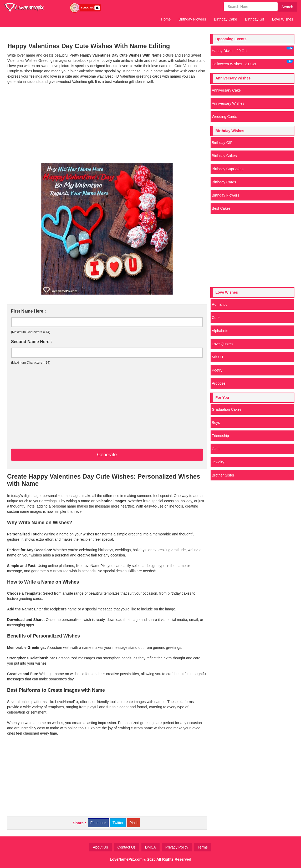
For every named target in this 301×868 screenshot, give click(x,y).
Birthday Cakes (224, 156)
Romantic (220, 304)
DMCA (150, 847)
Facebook (98, 823)
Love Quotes (222, 344)
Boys (216, 423)
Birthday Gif (255, 19)
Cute (216, 318)
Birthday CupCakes (228, 169)
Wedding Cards (225, 117)
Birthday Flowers (192, 19)
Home (166, 19)
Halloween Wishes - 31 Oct (252, 63)
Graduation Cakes (227, 409)
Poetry (217, 370)
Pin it (133, 823)
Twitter (118, 823)
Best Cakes (221, 208)
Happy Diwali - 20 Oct (252, 50)
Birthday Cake (226, 19)
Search (287, 7)
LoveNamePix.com (126, 859)
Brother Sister (223, 475)
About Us (100, 847)
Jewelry (218, 462)
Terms (203, 847)
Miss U (218, 357)
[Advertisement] (107, 124)
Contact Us (127, 847)
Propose (219, 383)
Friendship (220, 436)
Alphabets (220, 331)
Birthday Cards (224, 182)
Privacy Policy (177, 847)
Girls (216, 449)
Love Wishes (283, 19)
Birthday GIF (222, 143)
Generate (107, 455)
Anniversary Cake (226, 90)
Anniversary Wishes (228, 103)
